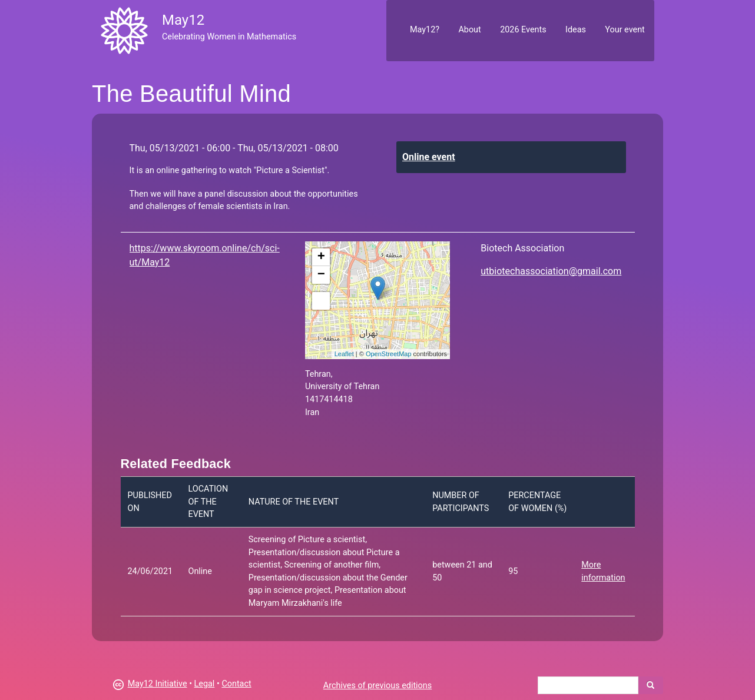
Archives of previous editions (377, 686)
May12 (183, 20)
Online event (429, 157)
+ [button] (321, 257)
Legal (205, 684)
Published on (150, 502)
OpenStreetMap (389, 354)
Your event (625, 30)
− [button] (321, 275)
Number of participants (461, 502)
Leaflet (344, 354)
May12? (425, 30)
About (469, 30)
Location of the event (208, 502)
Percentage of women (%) (537, 502)
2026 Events (523, 30)
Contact (236, 684)
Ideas (576, 30)
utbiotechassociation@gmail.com (551, 271)
